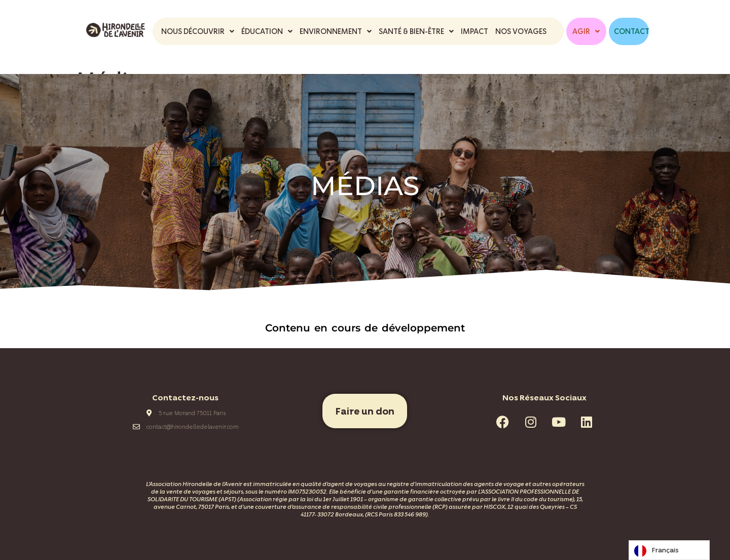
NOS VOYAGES (521, 31)
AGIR (586, 31)
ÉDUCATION (267, 31)
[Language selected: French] (669, 550)
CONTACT (632, 31)
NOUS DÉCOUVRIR (198, 31)
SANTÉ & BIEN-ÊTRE (416, 31)
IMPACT (474, 31)
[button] (198, 31)
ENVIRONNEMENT (336, 31)
